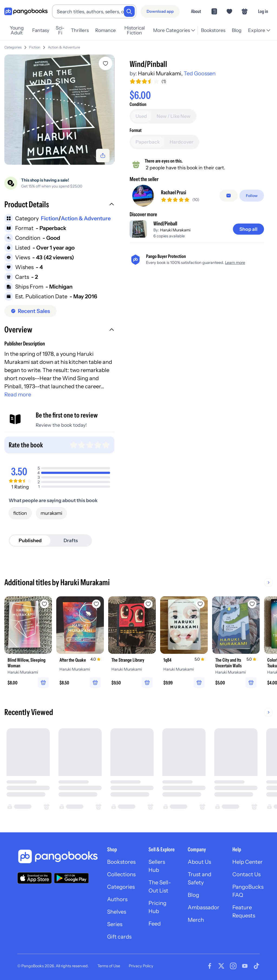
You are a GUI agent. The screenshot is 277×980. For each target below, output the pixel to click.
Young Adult (17, 30)
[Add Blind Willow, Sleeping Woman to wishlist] (44, 604)
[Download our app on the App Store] (35, 878)
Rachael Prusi (174, 192)
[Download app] (160, 11)
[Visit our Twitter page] (221, 966)
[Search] (129, 11)
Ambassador (204, 907)
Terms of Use (109, 966)
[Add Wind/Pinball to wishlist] (105, 63)
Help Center (248, 862)
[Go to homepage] (26, 12)
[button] (59, 205)
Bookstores (213, 30)
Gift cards (119, 937)
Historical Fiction (135, 30)
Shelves (117, 912)
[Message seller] (229, 196)
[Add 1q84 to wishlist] (200, 604)
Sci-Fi (60, 30)
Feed (155, 924)
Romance (105, 30)
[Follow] (252, 196)
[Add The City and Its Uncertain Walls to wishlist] (252, 604)
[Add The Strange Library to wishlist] (148, 604)
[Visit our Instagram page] (233, 966)
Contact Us (246, 874)
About (196, 11)
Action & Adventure (64, 47)
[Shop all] (248, 229)
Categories (13, 47)
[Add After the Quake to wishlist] (96, 604)
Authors (117, 899)
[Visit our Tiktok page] (256, 966)
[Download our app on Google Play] (71, 878)
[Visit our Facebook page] (210, 966)
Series (115, 924)
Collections (121, 874)
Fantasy (41, 30)
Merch (196, 920)
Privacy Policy (141, 966)
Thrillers (80, 30)
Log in (263, 11)
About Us (199, 862)
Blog (237, 30)
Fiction (35, 47)
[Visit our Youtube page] (245, 966)
